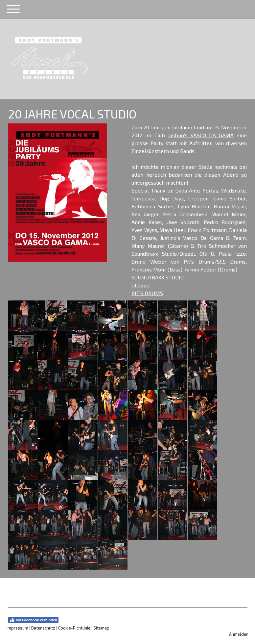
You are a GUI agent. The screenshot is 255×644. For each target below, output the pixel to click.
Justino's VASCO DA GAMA (201, 135)
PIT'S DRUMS (147, 293)
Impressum (17, 628)
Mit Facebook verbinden (33, 620)
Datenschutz (43, 628)
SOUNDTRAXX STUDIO (158, 277)
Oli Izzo (140, 285)
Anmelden (239, 634)
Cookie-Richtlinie (74, 628)
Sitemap (101, 628)
